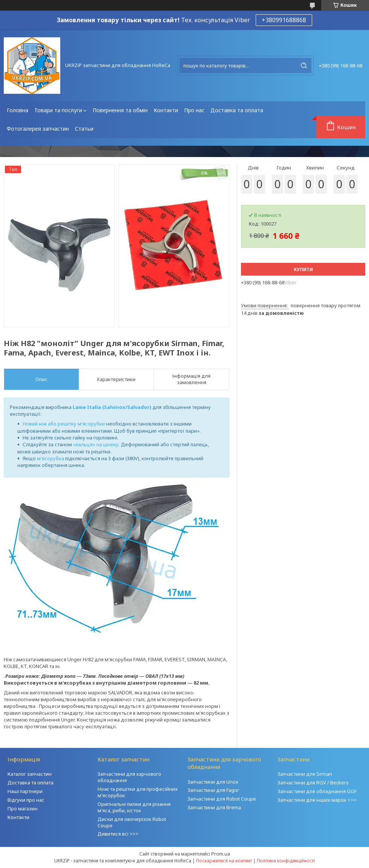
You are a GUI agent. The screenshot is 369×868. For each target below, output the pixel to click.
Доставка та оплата (237, 110)
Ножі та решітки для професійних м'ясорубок (138, 792)
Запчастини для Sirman (305, 774)
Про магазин (23, 809)
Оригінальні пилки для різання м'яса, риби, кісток (134, 807)
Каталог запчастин (30, 774)
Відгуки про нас (26, 800)
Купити (303, 269)
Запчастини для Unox (213, 782)
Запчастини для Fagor (213, 790)
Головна (18, 110)
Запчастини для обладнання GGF (317, 791)
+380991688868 (284, 20)
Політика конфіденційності (286, 861)
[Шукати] (304, 66)
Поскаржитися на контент (224, 861)
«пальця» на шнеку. (96, 444)
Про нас (194, 110)
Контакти (166, 110)
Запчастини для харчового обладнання (129, 777)
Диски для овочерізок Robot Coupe (132, 822)
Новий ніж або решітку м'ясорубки (64, 424)
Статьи (84, 129)
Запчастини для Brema (214, 807)
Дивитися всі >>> (118, 834)
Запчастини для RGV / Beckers (313, 783)
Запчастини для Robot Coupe (222, 799)
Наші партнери (25, 791)
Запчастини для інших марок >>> (317, 800)
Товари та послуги (58, 110)
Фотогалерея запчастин (38, 129)
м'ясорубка (50, 458)
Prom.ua (221, 854)
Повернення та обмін (120, 110)
